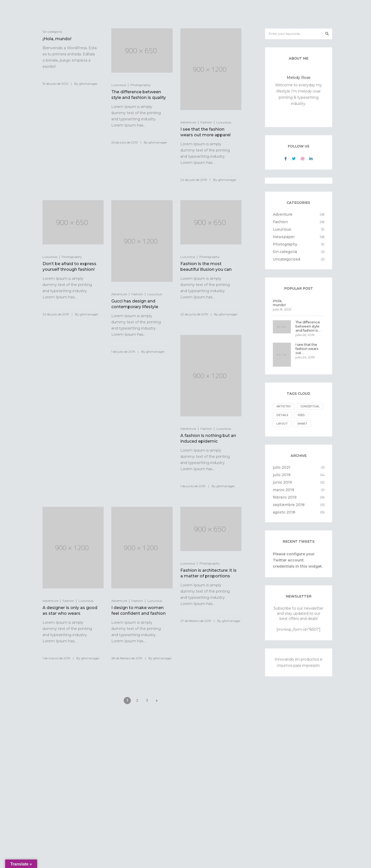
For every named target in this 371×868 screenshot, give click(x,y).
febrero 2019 (285, 505)
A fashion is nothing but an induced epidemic (205, 438)
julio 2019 (282, 483)
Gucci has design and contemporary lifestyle (135, 304)
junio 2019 (282, 491)
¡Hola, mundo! (57, 39)
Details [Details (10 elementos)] (311, 415)
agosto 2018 (284, 520)
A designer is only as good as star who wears (70, 610)
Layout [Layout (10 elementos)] (299, 423)
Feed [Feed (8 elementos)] (280, 423)
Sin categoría (285, 252)
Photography (141, 85)
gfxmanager (88, 84)
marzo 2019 (284, 498)
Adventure (188, 122)
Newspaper (284, 237)
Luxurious (119, 85)
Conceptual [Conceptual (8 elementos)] (286, 415)
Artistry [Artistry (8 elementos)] (284, 406)
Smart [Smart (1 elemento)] (281, 432)
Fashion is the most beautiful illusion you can (206, 267)
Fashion (206, 122)
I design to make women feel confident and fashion (138, 610)
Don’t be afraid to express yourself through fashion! (69, 267)
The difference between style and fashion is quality (139, 95)
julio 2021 (282, 476)
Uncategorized (286, 259)
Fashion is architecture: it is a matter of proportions (207, 573)
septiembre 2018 (289, 513)
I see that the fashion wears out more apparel (205, 132)
